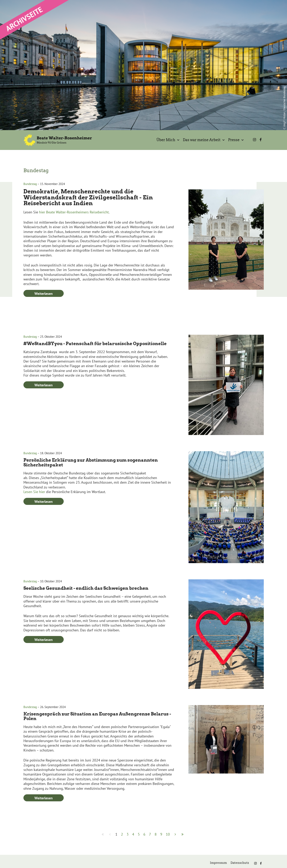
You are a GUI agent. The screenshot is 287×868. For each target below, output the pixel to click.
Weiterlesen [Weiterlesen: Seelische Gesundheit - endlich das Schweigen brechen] (44, 659)
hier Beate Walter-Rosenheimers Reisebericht (74, 231)
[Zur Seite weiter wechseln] (175, 834)
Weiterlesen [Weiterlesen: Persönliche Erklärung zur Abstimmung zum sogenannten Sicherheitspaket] (44, 521)
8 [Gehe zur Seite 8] (156, 834)
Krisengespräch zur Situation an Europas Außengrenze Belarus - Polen (97, 735)
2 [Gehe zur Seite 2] (122, 834)
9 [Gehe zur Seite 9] (161, 834)
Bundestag (30, 203)
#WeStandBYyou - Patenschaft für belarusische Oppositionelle (95, 363)
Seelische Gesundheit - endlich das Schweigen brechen (86, 607)
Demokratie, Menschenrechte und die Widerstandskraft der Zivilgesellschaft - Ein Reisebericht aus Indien (88, 216)
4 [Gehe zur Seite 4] (133, 834)
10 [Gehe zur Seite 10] (168, 834)
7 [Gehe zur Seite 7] (150, 834)
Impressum (218, 863)
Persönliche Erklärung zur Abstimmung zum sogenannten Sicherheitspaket (91, 481)
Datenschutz (240, 863)
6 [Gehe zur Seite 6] (144, 834)
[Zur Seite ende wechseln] (183, 834)
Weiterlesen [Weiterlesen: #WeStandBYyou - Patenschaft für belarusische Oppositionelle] (44, 404)
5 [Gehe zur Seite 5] (139, 834)
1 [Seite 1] (116, 834)
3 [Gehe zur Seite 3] (128, 834)
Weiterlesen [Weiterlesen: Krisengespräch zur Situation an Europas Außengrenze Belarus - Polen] (44, 817)
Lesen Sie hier (35, 511)
